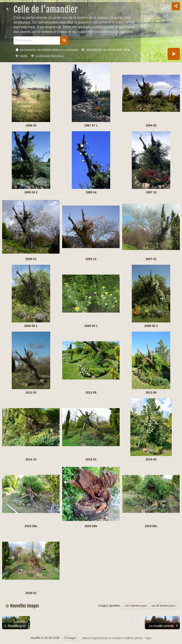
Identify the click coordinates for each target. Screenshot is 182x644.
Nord (24, 56)
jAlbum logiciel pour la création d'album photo (112, 638)
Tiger (148, 638)
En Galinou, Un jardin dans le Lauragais (49, 50)
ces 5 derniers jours (136, 606)
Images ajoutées (109, 606)
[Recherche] (37, 40)
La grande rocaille (50, 56)
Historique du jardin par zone (108, 50)
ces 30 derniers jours (164, 606)
